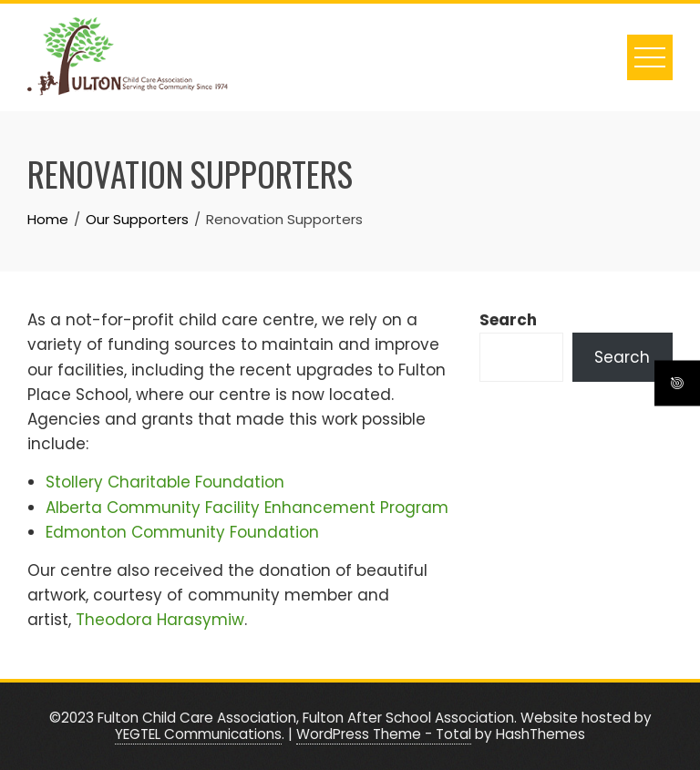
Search (508, 320)
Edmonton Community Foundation (182, 532)
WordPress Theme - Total (384, 734)
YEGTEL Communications (198, 734)
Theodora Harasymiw (160, 620)
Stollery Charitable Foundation (165, 482)
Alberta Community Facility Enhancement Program (247, 508)
